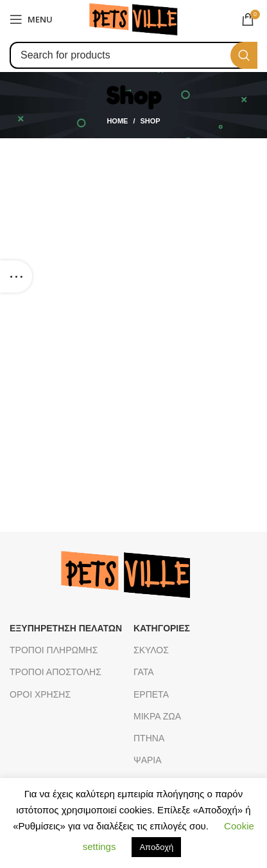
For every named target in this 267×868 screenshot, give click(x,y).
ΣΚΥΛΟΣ (151, 650)
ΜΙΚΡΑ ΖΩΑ (157, 716)
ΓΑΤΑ (144, 672)
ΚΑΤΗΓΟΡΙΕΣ (162, 628)
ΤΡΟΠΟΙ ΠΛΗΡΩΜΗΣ (54, 650)
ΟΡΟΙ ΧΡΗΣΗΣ (40, 694)
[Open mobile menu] (31, 19)
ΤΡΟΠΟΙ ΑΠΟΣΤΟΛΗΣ (56, 672)
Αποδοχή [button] (156, 847)
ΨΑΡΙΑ (148, 760)
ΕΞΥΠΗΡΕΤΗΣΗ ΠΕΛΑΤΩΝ (66, 628)
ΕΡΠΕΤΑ (151, 694)
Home (117, 121)
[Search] (133, 55)
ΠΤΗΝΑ (149, 738)
